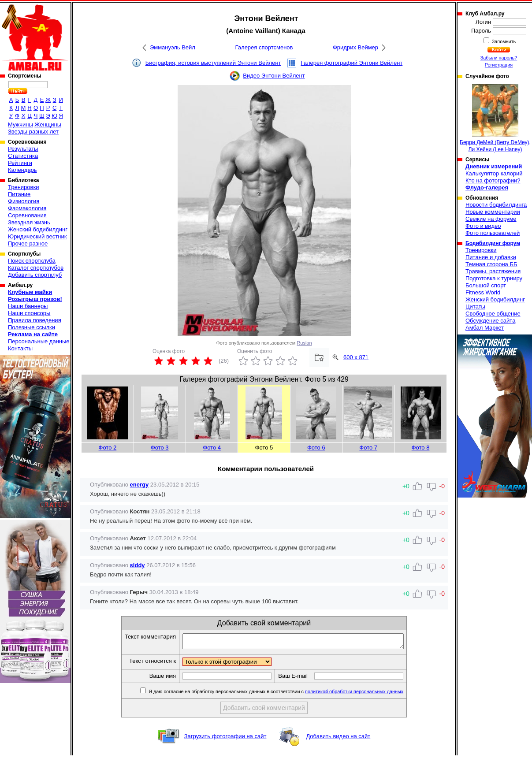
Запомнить (503, 41)
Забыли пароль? (499, 58)
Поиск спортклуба (32, 261)
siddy (138, 565)
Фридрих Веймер (355, 47)
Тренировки (23, 187)
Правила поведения (35, 320)
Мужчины (20, 124)
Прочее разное (28, 243)
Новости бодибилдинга (496, 205)
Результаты (23, 149)
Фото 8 (421, 448)
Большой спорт (486, 285)
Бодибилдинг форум (493, 243)
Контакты (20, 348)
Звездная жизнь (29, 222)
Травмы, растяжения (493, 271)
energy (140, 485)
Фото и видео (483, 226)
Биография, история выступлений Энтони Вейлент (213, 63)
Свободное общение (493, 314)
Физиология (24, 201)
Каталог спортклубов (36, 268)
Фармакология (27, 208)
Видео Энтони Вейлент (274, 76)
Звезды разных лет (33, 132)
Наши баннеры (28, 306)
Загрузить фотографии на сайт (225, 739)
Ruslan (304, 343)
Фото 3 (160, 448)
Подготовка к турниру (494, 278)
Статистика (23, 156)
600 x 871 (356, 357)
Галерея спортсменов (264, 47)
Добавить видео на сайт (338, 739)
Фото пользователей (493, 233)
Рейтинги (20, 163)
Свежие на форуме (491, 219)
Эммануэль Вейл (173, 47)
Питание (19, 194)
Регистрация (499, 65)
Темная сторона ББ (491, 264)
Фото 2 (108, 448)
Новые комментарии (493, 212)
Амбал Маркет (485, 328)
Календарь (22, 170)
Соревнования (27, 215)
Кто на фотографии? (493, 180)
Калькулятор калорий (494, 173)
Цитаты (475, 307)
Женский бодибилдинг (38, 229)
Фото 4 (212, 448)
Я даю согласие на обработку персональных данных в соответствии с (288, 694)
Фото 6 (316, 448)
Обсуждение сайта (490, 321)
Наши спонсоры (29, 313)
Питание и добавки (491, 257)
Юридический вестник (37, 236)
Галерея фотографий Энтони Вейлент (352, 63)
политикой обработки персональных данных (367, 694)
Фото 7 (368, 448)
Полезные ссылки (32, 327)
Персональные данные (39, 341)
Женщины (48, 124)
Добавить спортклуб (35, 275)
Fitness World (483, 292)
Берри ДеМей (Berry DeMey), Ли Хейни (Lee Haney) (495, 118)
